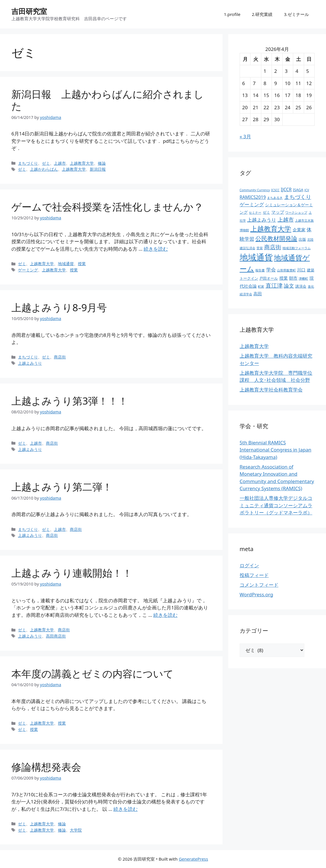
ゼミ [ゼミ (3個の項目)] (266, 212)
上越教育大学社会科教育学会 (271, 390)
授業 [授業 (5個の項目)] (284, 278)
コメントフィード (259, 585)
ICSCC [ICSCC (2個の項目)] (275, 190)
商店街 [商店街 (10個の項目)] (273, 247)
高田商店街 (56, 636)
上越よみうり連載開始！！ (72, 573)
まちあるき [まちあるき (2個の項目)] (275, 198)
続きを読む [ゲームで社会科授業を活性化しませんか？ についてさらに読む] (156, 249)
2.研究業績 (262, 14)
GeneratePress (193, 859)
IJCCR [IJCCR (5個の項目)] (286, 190)
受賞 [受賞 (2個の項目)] (260, 248)
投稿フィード (254, 575)
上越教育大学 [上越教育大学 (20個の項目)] (271, 229)
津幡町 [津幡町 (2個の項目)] (303, 279)
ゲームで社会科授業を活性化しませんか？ (107, 207)
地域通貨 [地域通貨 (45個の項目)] (256, 257)
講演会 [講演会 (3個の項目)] (301, 286)
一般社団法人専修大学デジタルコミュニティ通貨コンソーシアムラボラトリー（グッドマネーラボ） (276, 505)
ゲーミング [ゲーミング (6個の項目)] (252, 204)
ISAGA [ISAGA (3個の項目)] (298, 190)
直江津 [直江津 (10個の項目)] (274, 285)
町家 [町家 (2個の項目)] (261, 286)
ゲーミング (28, 270)
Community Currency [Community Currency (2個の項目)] (255, 190)
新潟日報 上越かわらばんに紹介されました (108, 100)
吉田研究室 (29, 11)
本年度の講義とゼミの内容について (92, 674)
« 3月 (245, 136)
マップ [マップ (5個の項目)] (278, 212)
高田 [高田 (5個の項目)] (258, 294)
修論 (102, 163)
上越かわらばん (44, 169)
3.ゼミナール (296, 14)
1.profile (232, 14)
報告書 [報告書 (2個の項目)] (260, 270)
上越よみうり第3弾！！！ (70, 401)
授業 (82, 264)
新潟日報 (98, 169)
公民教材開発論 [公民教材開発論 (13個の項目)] (276, 238)
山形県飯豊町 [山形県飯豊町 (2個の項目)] (286, 270)
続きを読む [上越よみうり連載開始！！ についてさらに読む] (165, 615)
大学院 (76, 830)
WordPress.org (256, 594)
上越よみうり (30, 363)
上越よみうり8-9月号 (59, 307)
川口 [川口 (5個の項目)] (301, 270)
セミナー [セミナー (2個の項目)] (255, 213)
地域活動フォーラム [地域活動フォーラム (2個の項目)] (297, 248)
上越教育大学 (82, 163)
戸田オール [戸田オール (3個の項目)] (269, 278)
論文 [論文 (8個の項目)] (289, 286)
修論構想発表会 (46, 767)
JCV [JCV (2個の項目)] (307, 190)
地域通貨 (66, 264)
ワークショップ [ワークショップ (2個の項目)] (296, 213)
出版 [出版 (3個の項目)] (302, 239)
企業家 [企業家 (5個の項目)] (299, 230)
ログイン (249, 565)
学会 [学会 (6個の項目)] (271, 270)
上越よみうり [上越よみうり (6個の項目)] (262, 220)
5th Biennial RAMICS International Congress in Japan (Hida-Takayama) (276, 450)
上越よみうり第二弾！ (62, 487)
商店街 (60, 357)
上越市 (60, 163)
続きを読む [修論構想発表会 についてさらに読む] (126, 809)
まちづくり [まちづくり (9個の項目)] (298, 197)
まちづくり (28, 163)
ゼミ (46, 163)
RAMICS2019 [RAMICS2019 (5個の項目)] (253, 197)
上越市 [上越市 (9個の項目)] (286, 220)
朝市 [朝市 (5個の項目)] (293, 278)
